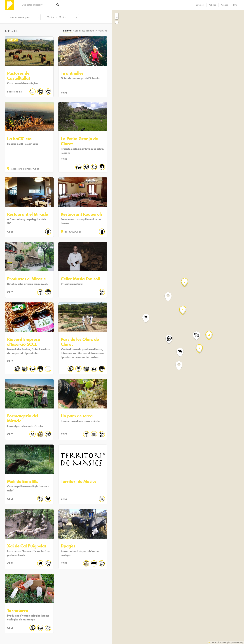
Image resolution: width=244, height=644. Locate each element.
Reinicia (67, 31)
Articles (212, 5)
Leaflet (212, 642)
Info (235, 5)
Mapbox (223, 642)
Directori (200, 5)
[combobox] (61, 17)
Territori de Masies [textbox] (56, 17)
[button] (148, 318)
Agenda (225, 5)
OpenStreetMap (237, 642)
